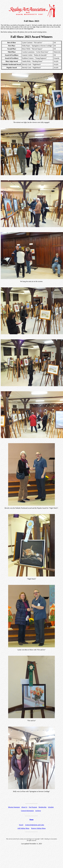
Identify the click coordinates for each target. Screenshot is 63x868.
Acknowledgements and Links (35, 825)
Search (21, 825)
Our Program (33, 807)
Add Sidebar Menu (23, 828)
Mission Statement (14, 807)
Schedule (51, 807)
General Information (27, 811)
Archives (38, 811)
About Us (24, 807)
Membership (42, 807)
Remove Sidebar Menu (38, 828)
